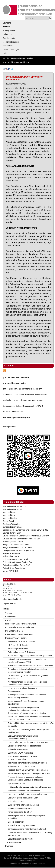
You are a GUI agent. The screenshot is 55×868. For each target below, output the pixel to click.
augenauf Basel (9, 512)
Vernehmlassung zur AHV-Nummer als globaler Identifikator (28, 677)
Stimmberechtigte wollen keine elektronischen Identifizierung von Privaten (27, 671)
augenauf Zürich (10, 518)
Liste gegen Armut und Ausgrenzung (18, 550)
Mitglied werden (9, 604)
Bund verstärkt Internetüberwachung (23, 805)
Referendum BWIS (11, 556)
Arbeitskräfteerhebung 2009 (20, 808)
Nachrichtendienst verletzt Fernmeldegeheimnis (23, 400)
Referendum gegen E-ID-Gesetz (22, 652)
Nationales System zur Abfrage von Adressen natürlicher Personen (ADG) (27, 661)
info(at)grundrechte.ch (12, 599)
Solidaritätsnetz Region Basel (15, 559)
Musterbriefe (8, 46)
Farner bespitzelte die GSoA (20, 812)
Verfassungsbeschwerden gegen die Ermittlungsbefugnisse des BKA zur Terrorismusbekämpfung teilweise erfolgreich (27, 710)
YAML (30, 855)
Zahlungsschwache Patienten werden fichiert (27, 829)
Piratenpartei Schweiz (12, 553)
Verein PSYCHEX (10, 571)
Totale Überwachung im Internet (21, 825)
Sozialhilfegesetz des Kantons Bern (23, 798)
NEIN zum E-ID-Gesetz (18, 645)
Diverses (9, 846)
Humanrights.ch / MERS (13, 542)
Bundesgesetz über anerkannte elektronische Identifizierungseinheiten (27, 696)
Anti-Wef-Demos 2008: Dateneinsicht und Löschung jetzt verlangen (30, 834)
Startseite (7, 23)
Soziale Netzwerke (13, 842)
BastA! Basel (8, 521)
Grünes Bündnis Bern (12, 533)
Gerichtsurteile (9, 38)
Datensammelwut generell (16, 638)
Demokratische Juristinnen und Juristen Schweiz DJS (25, 530)
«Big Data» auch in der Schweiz (21, 766)
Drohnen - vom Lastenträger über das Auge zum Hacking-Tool (28, 731)
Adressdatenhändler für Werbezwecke (24, 791)
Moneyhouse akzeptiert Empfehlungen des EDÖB (29, 773)
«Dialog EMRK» (10, 30)
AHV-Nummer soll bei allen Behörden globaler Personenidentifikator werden (27, 683)
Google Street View (16, 822)
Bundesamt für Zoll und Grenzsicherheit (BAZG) (23, 406)
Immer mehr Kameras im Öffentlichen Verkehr (22, 389)
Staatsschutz (11, 617)
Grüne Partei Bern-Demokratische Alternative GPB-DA (26, 536)
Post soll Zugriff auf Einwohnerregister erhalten (28, 770)
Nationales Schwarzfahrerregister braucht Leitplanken (31, 666)
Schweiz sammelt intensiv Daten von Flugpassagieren (23, 690)
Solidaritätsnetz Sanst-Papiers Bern (18, 562)
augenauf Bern (9, 515)
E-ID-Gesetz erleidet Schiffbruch (22, 641)
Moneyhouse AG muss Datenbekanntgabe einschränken (26, 702)
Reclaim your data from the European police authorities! (26, 817)
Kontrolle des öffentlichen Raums (19, 634)
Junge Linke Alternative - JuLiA (16, 545)
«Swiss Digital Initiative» (18, 649)
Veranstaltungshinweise (22, 58)
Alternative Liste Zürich (12, 509)
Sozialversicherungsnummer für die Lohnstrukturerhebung (23, 737)
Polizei (8, 620)
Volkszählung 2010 (16, 801)
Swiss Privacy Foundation (14, 568)
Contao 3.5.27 (9, 858)
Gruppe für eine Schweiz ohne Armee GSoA (21, 539)
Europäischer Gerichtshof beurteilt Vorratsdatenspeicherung (22, 758)
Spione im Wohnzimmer (18, 749)
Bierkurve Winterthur (11, 524)
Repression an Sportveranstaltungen (21, 624)
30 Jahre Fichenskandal (13, 412)
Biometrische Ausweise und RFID (20, 627)
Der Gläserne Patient (14, 631)
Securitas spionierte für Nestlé (21, 839)
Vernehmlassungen (11, 50)
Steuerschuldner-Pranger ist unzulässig (24, 746)
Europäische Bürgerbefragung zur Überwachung (28, 742)
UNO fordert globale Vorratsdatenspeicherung (27, 794)
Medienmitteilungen (11, 42)
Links (5, 53)
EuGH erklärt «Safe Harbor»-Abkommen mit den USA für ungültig (31, 725)
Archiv (6, 58)
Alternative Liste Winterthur (14, 506)
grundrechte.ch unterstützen (16, 62)
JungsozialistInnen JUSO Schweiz (17, 547)
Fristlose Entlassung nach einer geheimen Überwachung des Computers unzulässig (26, 778)
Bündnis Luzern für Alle (13, 527)
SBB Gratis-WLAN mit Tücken (21, 753)
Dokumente (8, 34)
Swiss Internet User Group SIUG (17, 565)
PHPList (48, 858)
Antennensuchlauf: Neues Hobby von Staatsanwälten (25, 395)
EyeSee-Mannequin (16, 783)
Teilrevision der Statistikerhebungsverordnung (27, 763)
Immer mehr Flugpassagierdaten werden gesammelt (30, 656)
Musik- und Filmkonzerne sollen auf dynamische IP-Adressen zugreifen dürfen (30, 718)
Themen (7, 27)
